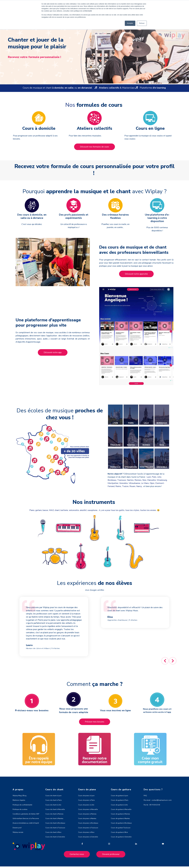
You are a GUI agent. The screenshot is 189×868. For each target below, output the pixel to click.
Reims (118, 486)
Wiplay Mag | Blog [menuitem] (19, 796)
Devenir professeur (111, 854)
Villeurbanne (134, 483)
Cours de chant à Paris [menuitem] (54, 800)
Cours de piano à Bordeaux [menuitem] (88, 823)
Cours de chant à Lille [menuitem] (53, 805)
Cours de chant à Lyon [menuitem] (53, 796)
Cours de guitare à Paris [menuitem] (120, 800)
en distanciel (85, 88)
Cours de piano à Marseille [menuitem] (88, 809)
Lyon (149, 477)
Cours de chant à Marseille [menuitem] (55, 809)
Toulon (125, 486)
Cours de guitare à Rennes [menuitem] (120, 814)
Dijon (152, 483)
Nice (144, 480)
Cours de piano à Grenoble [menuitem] (88, 837)
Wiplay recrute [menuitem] (18, 832)
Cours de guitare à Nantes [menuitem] (120, 818)
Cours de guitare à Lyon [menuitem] (119, 796)
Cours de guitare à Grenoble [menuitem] (121, 837)
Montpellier (113, 483)
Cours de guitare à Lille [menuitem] (119, 805)
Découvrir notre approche (136, 274)
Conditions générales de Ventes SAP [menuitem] (26, 814)
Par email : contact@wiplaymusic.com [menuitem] (158, 800)
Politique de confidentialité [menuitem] (22, 805)
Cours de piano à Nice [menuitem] (86, 832)
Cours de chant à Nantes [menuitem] (54, 818)
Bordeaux (112, 480)
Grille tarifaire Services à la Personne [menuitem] (26, 818)
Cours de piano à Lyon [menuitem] (86, 796)
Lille (159, 477)
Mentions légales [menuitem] (19, 800)
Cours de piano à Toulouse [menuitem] (88, 828)
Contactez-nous (77, 854)
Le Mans (145, 483)
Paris (154, 477)
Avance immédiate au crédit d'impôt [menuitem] (26, 823)
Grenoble (124, 483)
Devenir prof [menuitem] (17, 828)
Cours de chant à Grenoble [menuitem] (55, 837)
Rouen (132, 486)
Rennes (138, 480)
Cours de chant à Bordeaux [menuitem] (55, 823)
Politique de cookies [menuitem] (20, 809)
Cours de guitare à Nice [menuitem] (119, 832)
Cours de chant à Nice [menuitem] (53, 832)
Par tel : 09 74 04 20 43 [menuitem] (152, 805)
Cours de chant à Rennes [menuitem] (54, 814)
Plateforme (152, 88)
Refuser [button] (142, 23)
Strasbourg (162, 480)
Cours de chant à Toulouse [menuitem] (55, 828)
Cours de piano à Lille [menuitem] (86, 805)
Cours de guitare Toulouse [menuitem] (121, 828)
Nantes (130, 480)
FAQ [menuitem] (145, 796)
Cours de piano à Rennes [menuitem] (87, 814)
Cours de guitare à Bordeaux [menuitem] (121, 823)
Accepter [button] (130, 23)
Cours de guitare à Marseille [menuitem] (121, 809)
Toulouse (122, 480)
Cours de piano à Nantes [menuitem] (87, 818)
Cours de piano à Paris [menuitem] (86, 800)
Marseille (152, 480)
